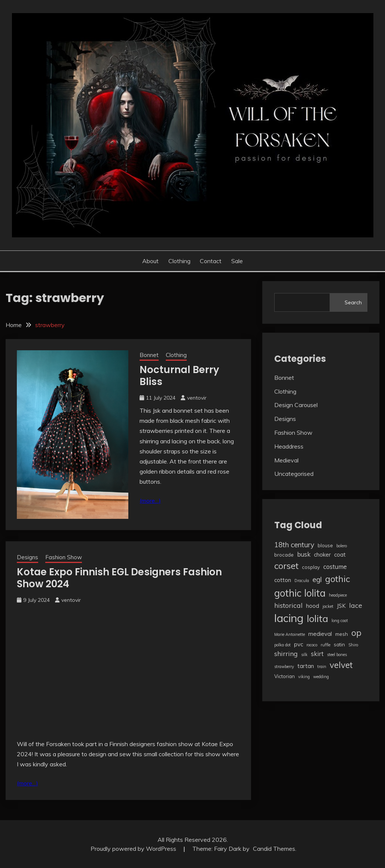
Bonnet (149, 355)
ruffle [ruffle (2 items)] (326, 645)
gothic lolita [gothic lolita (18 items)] (300, 593)
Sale (237, 261)
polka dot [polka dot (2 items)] (282, 645)
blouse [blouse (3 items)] (325, 545)
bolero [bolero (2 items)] (342, 546)
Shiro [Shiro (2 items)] (353, 645)
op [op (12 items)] (356, 633)
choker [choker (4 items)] (322, 555)
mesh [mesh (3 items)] (342, 634)
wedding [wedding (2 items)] (321, 677)
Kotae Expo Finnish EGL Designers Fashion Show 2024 (119, 578)
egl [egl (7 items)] (317, 579)
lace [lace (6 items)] (356, 605)
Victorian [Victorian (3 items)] (285, 676)
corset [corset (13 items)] (286, 566)
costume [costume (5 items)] (335, 567)
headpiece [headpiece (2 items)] (338, 595)
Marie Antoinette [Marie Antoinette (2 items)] (290, 634)
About (150, 261)
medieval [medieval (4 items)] (320, 634)
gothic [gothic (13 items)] (337, 579)
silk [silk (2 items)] (304, 655)
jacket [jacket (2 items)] (328, 606)
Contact (211, 261)
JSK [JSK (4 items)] (341, 606)
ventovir (197, 398)
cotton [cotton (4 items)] (283, 580)
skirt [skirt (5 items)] (317, 654)
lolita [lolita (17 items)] (317, 618)
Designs (28, 557)
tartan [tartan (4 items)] (306, 666)
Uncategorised (294, 474)
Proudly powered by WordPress (134, 849)
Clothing (179, 261)
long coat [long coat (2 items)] (340, 621)
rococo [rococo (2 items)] (312, 645)
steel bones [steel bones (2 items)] (337, 655)
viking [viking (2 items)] (304, 677)
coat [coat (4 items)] (340, 555)
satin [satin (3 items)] (339, 644)
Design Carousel (296, 405)
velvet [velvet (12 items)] (341, 665)
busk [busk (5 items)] (304, 554)
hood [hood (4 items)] (313, 606)
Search (353, 302)
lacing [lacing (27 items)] (289, 618)
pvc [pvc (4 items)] (299, 644)
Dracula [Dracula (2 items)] (302, 581)
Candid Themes (274, 849)
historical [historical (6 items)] (288, 605)
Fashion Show (64, 557)
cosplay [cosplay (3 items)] (311, 567)
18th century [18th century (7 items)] (294, 545)
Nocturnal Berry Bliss (179, 376)
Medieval (286, 460)
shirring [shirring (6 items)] (286, 653)
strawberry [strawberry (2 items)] (284, 667)
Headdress (289, 446)
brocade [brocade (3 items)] (284, 555)
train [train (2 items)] (322, 667)
